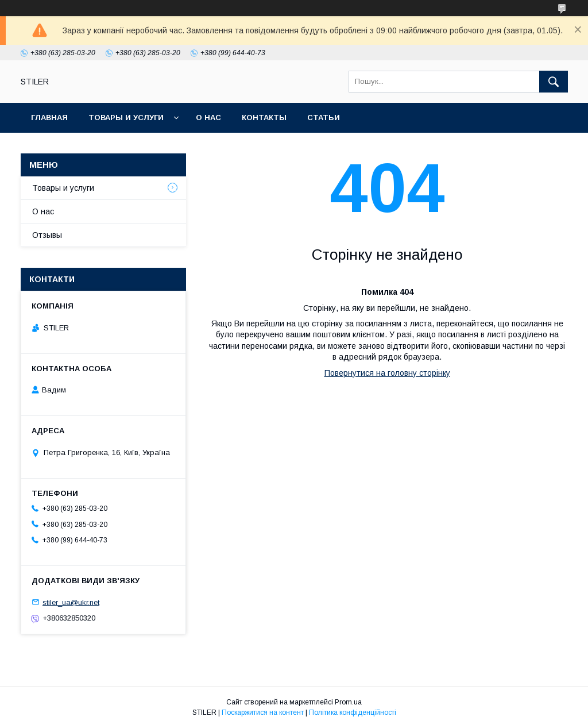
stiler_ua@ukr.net (71, 602)
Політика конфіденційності (353, 712)
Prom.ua (348, 702)
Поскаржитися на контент (263, 712)
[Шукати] (554, 82)
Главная (49, 118)
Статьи (324, 118)
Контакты (264, 118)
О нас (208, 118)
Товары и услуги (126, 118)
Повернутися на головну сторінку (387, 373)
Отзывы (47, 235)
